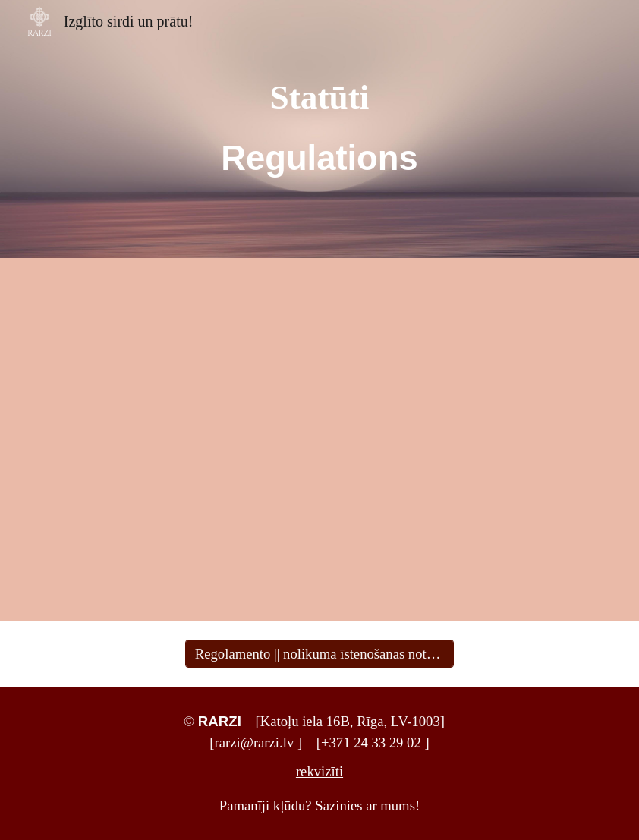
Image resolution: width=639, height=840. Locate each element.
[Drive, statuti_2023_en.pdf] (461, 440)
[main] (320, 129)
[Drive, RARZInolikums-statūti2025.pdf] (178, 440)
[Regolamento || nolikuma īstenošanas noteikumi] (319, 654)
